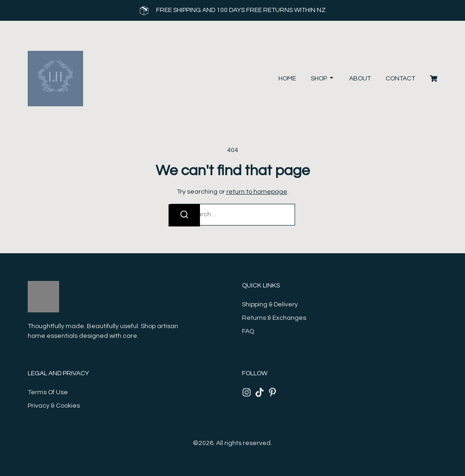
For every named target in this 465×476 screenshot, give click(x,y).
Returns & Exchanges (274, 318)
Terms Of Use (48, 392)
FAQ (248, 331)
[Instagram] (247, 392)
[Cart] (434, 79)
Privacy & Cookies (54, 406)
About (360, 79)
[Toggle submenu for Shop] (331, 79)
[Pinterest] (272, 392)
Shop (319, 79)
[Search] (184, 215)
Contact (400, 79)
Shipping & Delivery (270, 305)
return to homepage (257, 192)
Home (287, 79)
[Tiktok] (260, 392)
